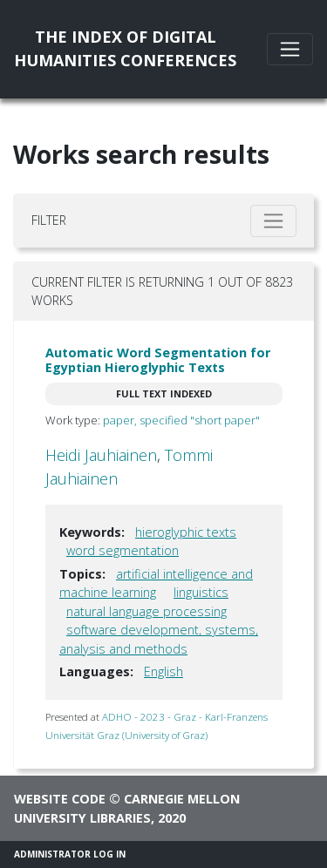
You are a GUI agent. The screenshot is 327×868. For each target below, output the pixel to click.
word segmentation (123, 550)
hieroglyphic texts (186, 532)
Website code (60, 799)
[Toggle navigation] (290, 49)
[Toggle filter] (273, 221)
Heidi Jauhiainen (101, 455)
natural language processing (146, 611)
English (163, 671)
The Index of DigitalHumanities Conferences (125, 48)
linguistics (201, 592)
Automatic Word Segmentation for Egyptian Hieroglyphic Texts (158, 360)
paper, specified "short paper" (181, 420)
